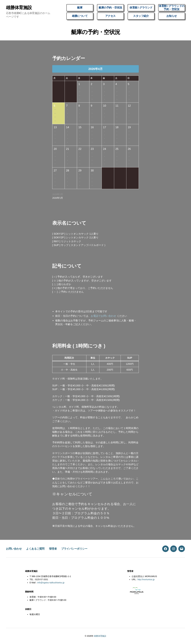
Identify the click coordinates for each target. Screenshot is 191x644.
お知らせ (172, 16)
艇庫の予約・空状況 (110, 8)
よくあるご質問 (35, 549)
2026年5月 (58, 198)
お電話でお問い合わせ (103, 316)
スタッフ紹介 (141, 16)
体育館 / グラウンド (141, 8)
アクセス (110, 16)
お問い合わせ (14, 549)
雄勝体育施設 (19, 8)
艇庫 (80, 8)
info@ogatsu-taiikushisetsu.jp (51, 583)
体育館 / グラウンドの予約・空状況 (172, 8)
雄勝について (80, 16)
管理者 (53, 549)
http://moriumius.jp (146, 579)
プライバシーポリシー (74, 549)
